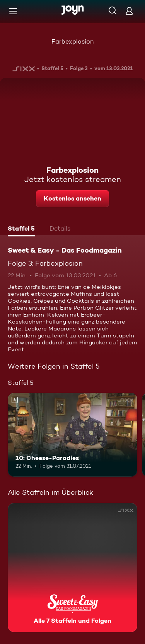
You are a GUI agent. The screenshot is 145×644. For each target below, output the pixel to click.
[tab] (21, 229)
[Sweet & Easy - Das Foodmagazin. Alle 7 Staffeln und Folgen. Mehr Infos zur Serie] (72, 567)
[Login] (129, 11)
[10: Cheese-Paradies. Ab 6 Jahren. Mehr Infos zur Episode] (72, 435)
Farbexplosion (72, 41)
